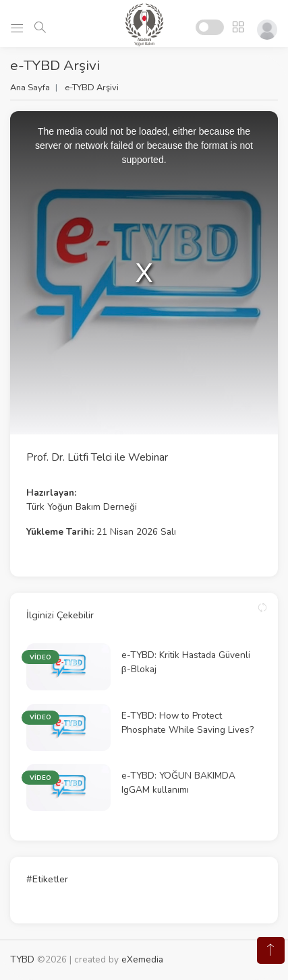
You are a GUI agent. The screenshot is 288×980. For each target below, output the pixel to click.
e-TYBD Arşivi (92, 88)
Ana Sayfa (30, 88)
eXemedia (142, 959)
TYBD (22, 959)
